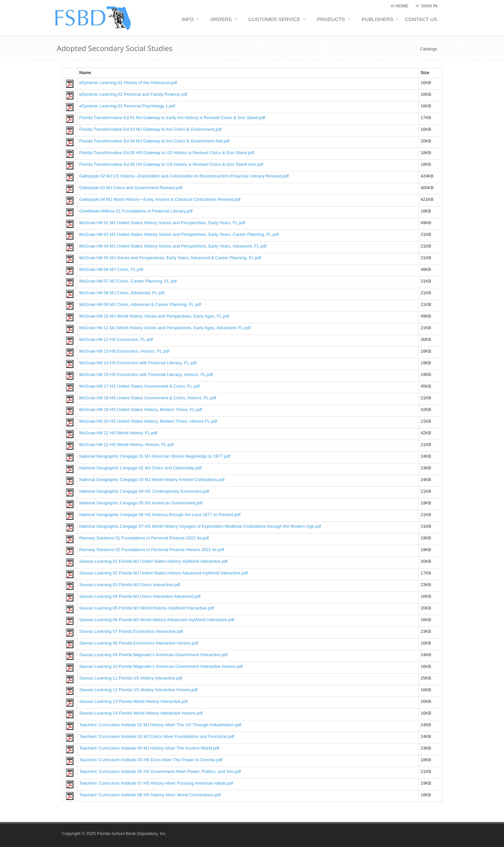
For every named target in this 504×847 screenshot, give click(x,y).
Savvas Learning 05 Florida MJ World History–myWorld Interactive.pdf (146, 608)
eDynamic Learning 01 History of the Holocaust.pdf (128, 83)
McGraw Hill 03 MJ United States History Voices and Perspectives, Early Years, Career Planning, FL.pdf (179, 234)
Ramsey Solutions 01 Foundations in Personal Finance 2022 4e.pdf (144, 538)
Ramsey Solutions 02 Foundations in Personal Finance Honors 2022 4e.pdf (151, 550)
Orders (221, 19)
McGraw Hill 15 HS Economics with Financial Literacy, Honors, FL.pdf (146, 374)
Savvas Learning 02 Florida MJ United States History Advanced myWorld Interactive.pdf (163, 573)
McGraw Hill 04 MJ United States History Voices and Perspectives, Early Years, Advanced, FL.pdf (173, 246)
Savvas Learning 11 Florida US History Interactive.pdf (131, 678)
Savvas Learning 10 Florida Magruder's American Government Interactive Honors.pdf (161, 666)
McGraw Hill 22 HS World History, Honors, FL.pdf (126, 445)
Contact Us (421, 19)
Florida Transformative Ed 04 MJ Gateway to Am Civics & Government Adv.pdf (154, 141)
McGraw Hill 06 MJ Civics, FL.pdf (111, 269)
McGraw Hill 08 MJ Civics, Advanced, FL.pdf (122, 293)
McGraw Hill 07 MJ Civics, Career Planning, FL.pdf (128, 281)
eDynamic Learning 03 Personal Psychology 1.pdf (127, 106)
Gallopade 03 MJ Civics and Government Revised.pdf (131, 188)
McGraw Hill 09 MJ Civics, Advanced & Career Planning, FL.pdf (140, 304)
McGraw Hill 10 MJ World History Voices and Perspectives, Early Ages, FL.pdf (154, 316)
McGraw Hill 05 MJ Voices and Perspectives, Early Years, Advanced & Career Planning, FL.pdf (170, 258)
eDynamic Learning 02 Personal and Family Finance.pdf (133, 94)
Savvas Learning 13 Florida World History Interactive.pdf (133, 701)
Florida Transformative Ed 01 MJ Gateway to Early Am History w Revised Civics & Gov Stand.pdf (172, 118)
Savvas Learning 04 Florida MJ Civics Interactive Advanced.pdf (140, 596)
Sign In (426, 6)
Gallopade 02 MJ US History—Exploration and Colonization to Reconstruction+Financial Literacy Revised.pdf (184, 176)
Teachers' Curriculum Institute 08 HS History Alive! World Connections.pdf (150, 795)
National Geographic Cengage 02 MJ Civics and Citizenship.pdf (140, 468)
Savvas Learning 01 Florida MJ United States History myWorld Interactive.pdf (153, 561)
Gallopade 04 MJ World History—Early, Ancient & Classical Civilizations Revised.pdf (160, 199)
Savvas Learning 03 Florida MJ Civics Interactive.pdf (130, 585)
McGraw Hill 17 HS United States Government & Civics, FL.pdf (139, 386)
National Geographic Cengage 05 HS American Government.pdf (141, 503)
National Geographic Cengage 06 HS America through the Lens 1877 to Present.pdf (160, 515)
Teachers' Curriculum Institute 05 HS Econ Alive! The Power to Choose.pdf (151, 760)
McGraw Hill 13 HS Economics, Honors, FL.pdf (124, 351)
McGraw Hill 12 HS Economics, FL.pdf (116, 339)
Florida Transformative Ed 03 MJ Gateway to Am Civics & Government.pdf (150, 129)
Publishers (377, 19)
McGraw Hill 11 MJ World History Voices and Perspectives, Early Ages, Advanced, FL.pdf (165, 328)
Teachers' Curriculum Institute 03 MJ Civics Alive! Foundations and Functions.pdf (157, 736)
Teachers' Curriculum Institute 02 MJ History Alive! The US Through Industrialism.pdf (160, 725)
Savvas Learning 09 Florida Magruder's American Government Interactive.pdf (153, 655)
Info (188, 19)
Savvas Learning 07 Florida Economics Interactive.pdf (131, 631)
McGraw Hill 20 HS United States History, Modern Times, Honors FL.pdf (148, 421)
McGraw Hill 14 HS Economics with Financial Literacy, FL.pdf (138, 363)
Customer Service (274, 19)
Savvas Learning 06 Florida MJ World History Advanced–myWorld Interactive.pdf (157, 620)
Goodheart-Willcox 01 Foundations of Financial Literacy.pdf (136, 211)
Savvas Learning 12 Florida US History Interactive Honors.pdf (138, 690)
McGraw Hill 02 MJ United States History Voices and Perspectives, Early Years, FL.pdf (162, 223)
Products (331, 19)
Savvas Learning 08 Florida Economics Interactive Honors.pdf (138, 643)
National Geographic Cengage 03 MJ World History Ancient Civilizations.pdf (152, 480)
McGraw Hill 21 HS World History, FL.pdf (118, 433)
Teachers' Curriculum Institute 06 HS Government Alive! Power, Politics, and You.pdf (160, 771)
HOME (399, 6)
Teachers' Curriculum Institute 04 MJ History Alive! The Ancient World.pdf (149, 748)
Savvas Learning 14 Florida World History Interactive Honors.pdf (141, 713)
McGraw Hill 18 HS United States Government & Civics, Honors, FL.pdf (147, 398)
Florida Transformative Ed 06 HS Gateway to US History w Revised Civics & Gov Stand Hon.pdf (171, 164)
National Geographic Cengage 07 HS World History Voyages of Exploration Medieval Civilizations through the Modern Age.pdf (200, 526)
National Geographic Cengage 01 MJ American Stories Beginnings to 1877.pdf (154, 456)
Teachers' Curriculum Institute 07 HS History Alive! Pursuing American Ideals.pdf (156, 783)
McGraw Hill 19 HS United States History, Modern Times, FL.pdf (140, 409)
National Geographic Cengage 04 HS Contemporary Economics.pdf (144, 491)
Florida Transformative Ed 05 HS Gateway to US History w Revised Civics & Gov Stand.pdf (167, 153)
